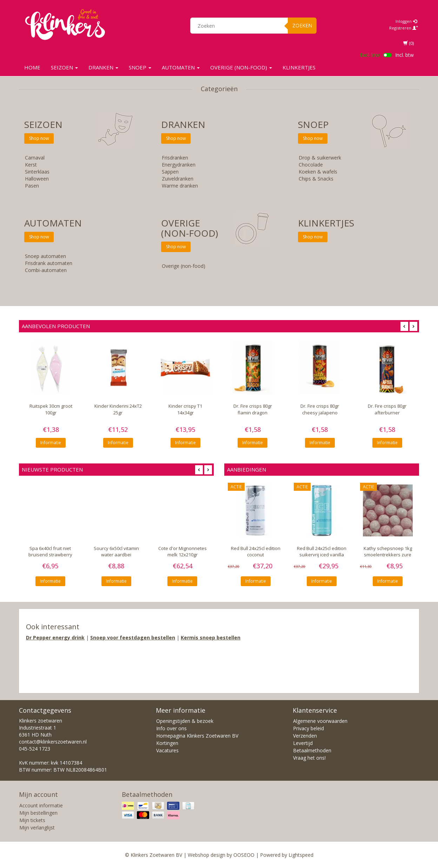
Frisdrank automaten (49, 263)
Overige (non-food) (241, 67)
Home (32, 67)
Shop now (39, 138)
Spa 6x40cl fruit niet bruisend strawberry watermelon (50, 555)
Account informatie (41, 805)
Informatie (51, 443)
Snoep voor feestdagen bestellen (133, 638)
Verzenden (305, 736)
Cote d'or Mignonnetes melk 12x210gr (182, 552)
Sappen (170, 172)
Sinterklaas (37, 172)
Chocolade (311, 165)
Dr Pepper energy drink (55, 638)
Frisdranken (175, 158)
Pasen (32, 186)
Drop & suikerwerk (320, 158)
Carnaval (35, 158)
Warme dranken (180, 186)
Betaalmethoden (312, 750)
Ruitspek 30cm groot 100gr (51, 409)
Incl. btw (404, 55)
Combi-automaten (46, 270)
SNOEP (140, 67)
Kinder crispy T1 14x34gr (185, 409)
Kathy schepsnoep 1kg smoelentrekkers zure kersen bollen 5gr (388, 555)
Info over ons (171, 728)
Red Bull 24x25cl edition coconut (256, 552)
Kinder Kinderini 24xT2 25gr (118, 409)
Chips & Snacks (316, 179)
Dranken (103, 67)
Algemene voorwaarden (320, 721)
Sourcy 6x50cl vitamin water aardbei (116, 552)
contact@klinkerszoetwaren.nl (53, 742)
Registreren (404, 28)
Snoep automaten (45, 256)
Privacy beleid (308, 728)
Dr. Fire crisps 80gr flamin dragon (253, 409)
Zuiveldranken (178, 179)
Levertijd (303, 743)
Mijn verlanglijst (37, 828)
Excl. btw (370, 55)
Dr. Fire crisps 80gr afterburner (387, 409)
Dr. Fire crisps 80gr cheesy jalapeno (320, 409)
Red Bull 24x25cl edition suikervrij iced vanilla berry (322, 555)
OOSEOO (244, 855)
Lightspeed (301, 855)
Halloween (37, 179)
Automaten (181, 67)
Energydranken (179, 165)
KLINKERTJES (299, 67)
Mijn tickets (32, 820)
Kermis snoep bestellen (211, 638)
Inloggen (406, 21)
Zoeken (302, 25)
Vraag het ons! (309, 758)
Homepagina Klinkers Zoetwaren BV (197, 736)
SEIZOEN (64, 67)
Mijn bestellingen (38, 813)
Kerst (31, 165)
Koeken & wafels (318, 172)
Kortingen (167, 743)
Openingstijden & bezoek (185, 721)
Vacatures (167, 750)
